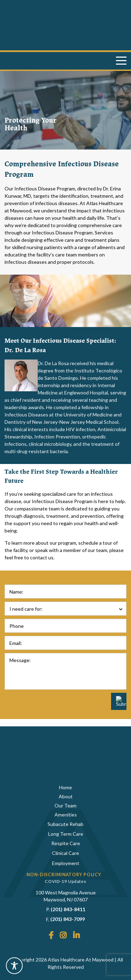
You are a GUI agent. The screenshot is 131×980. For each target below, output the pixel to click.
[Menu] (121, 61)
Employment (66, 863)
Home (65, 787)
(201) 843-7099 (68, 919)
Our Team (65, 805)
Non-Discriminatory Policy (64, 875)
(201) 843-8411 (68, 909)
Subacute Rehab (65, 824)
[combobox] (65, 609)
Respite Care (66, 843)
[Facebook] (51, 936)
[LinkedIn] (76, 936)
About (66, 796)
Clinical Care (65, 853)
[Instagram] (63, 936)
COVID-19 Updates (65, 881)
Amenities (66, 815)
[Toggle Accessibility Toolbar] (14, 966)
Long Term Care (66, 834)
